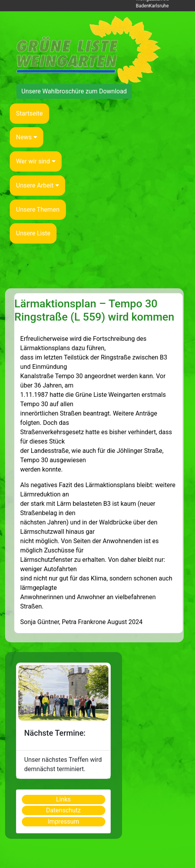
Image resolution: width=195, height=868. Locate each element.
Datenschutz (63, 810)
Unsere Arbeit (37, 185)
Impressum (63, 822)
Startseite (29, 113)
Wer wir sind (36, 161)
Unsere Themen (38, 210)
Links (64, 799)
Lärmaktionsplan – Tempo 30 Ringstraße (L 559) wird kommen (94, 310)
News (27, 137)
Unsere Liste (33, 233)
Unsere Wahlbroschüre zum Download (74, 91)
